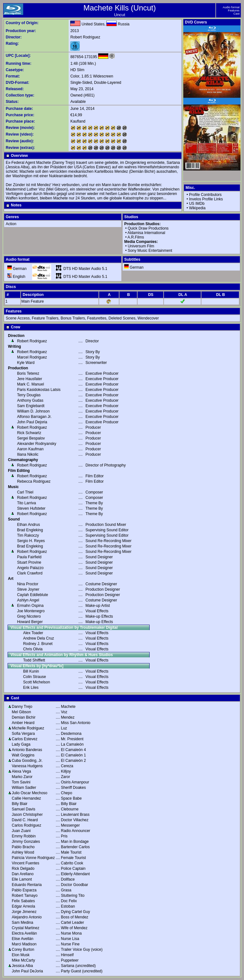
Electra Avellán (24, 933)
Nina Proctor (28, 584)
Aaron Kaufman (30, 449)
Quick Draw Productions (148, 228)
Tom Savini (21, 782)
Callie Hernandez (26, 798)
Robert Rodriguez (85, 37)
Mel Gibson (21, 712)
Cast (237, 14)
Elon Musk (21, 955)
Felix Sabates (23, 901)
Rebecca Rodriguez (34, 481)
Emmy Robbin (24, 836)
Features (234, 10)
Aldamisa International (146, 233)
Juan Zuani (21, 831)
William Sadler (24, 788)
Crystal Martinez (26, 928)
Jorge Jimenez (24, 912)
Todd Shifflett (34, 660)
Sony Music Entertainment (150, 251)
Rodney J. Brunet (38, 644)
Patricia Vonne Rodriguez (33, 858)
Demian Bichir (24, 717)
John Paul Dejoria (32, 422)
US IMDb (197, 204)
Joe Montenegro (31, 611)
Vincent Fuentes (26, 863)
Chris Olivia (33, 649)
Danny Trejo (22, 707)
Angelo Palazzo (30, 568)
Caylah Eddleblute (33, 595)
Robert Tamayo (25, 896)
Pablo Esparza (24, 890)
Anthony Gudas (30, 400)
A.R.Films (136, 237)
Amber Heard (23, 723)
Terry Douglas (29, 395)
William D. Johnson (34, 411)
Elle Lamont (22, 879)
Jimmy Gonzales (26, 842)
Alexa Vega (21, 771)
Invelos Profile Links (206, 199)
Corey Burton (23, 950)
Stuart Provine (29, 562)
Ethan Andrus (29, 525)
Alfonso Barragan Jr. (34, 417)
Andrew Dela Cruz (39, 638)
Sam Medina (22, 923)
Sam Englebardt (31, 406)
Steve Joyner (28, 589)
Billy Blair (20, 804)
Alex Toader (33, 633)
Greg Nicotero (29, 616)
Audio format (231, 7)
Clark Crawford (30, 573)
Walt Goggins (23, 755)
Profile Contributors (205, 195)
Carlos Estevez (25, 739)
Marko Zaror (22, 777)
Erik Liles (31, 688)
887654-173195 (84, 57)
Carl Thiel (25, 492)
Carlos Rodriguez (27, 825)
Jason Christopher (27, 815)
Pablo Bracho (23, 847)
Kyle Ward (26, 363)
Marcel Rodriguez (32, 357)
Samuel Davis (24, 809)
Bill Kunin (31, 671)
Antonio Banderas (27, 750)
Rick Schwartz (29, 433)
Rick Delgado (23, 869)
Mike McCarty (23, 960)
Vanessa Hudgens (27, 766)
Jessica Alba (22, 966)
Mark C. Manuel (31, 384)
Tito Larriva (27, 503)
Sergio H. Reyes (31, 541)
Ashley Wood (23, 852)
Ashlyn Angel (28, 600)
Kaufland (78, 121)
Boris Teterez (28, 373)
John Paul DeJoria (27, 971)
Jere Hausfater (30, 379)
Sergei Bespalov (31, 438)
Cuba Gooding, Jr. (27, 761)
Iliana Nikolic (28, 454)
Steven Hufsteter (31, 508)
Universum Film (141, 246)
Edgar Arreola (23, 906)
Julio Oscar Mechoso (30, 793)
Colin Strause (35, 677)
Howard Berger (30, 622)
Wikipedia (197, 208)
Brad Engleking (30, 530)
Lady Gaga (21, 744)
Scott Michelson (37, 682)
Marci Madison (24, 944)
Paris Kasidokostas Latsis (39, 390)
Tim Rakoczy (28, 535)
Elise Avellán (23, 939)
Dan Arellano (23, 874)
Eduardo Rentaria (27, 885)
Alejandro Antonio (27, 917)
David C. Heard (25, 820)
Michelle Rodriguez (28, 728)
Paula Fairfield (29, 557)
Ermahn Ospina (30, 606)
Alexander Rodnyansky (37, 444)
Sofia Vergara (23, 734)
